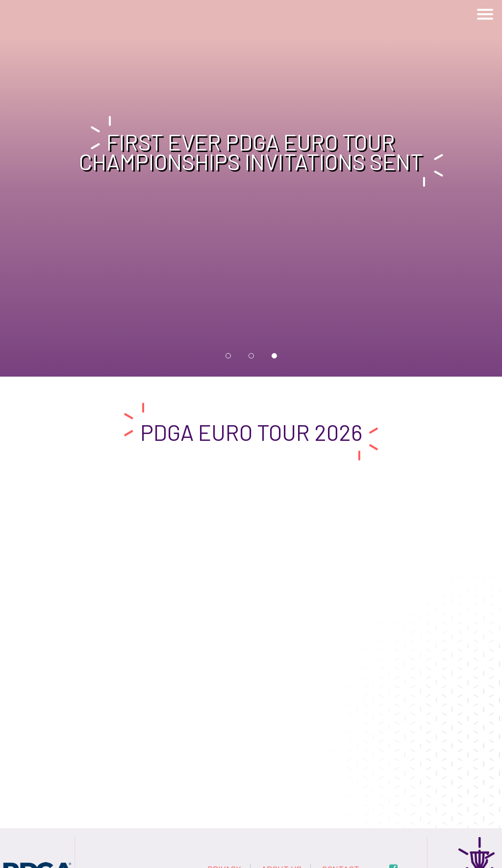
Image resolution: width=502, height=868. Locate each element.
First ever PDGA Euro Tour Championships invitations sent (251, 152)
